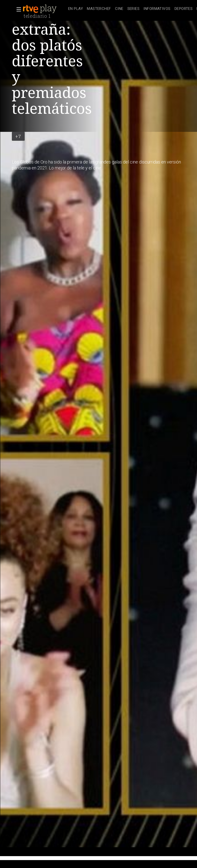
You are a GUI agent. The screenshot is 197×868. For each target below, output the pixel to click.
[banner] (44, 9)
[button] (17, 9)
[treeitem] (76, 9)
